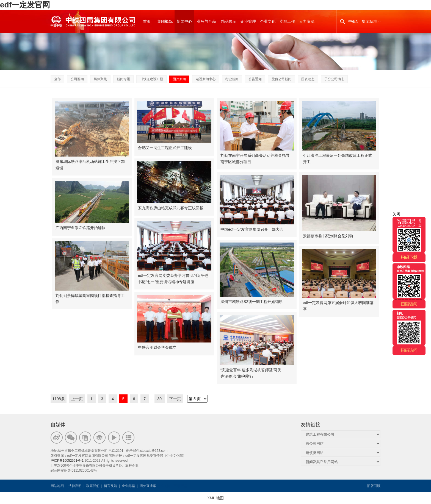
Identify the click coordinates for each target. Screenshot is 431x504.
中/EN (353, 21)
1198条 (58, 399)
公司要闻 (77, 79)
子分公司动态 (334, 79)
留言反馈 (110, 486)
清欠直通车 (148, 486)
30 (160, 399)
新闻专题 (123, 79)
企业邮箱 (128, 486)
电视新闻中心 (206, 79)
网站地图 (57, 486)
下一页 (175, 399)
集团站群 (369, 21)
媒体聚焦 (100, 79)
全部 (57, 79)
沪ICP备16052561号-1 (67, 461)
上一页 (77, 399)
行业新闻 (232, 79)
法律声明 (75, 486)
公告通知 (255, 79)
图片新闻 (179, 79)
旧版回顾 (374, 486)
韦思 (177, 486)
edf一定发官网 (25, 5)
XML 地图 (215, 498)
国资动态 (308, 79)
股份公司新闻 (281, 79)
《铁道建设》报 (151, 79)
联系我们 (93, 486)
